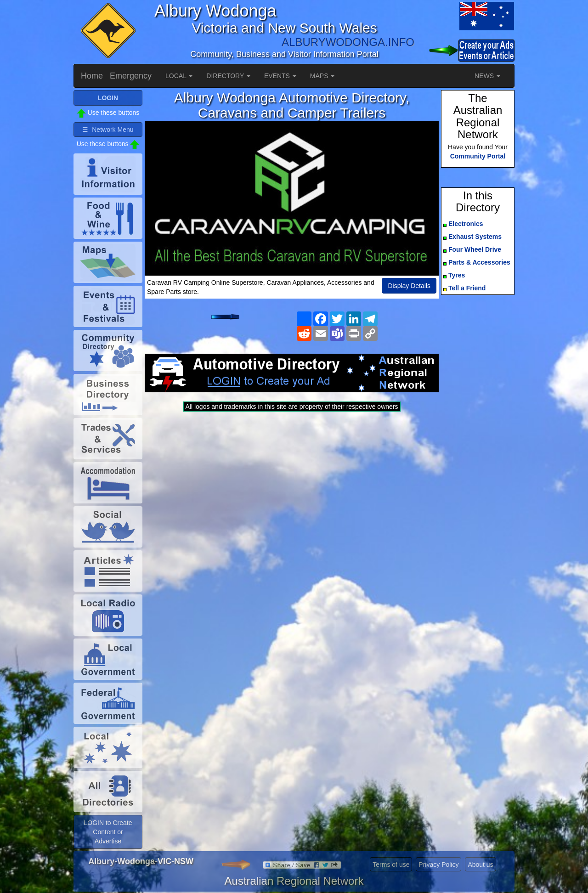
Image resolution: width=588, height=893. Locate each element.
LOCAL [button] (179, 76)
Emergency (131, 76)
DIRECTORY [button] (228, 76)
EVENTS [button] (280, 76)
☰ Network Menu (108, 130)
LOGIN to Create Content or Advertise (108, 832)
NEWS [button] (487, 76)
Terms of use (391, 865)
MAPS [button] (322, 76)
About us (480, 865)
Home (92, 76)
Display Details (409, 286)
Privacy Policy (438, 865)
